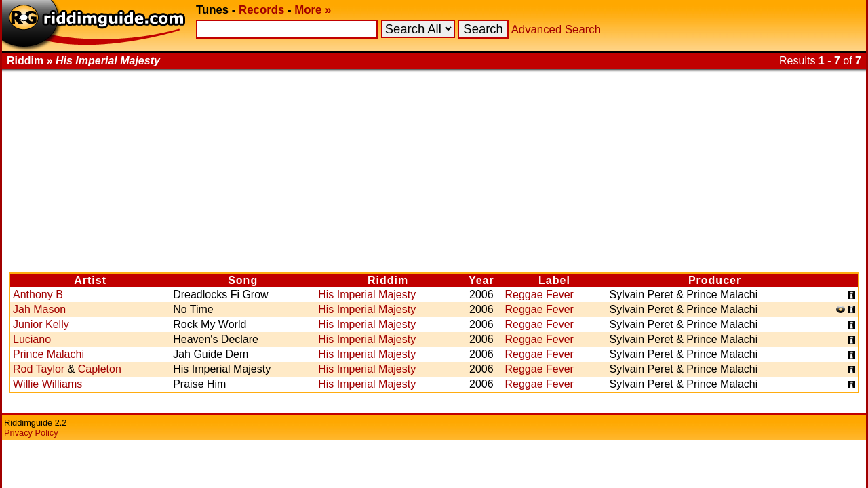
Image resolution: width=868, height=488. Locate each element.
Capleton (100, 369)
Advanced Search (556, 29)
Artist (90, 280)
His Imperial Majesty (367, 294)
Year (481, 280)
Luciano (32, 339)
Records (261, 10)
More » (313, 10)
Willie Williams (47, 384)
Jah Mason (39, 309)
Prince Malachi (48, 354)
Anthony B (38, 294)
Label (554, 280)
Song (243, 280)
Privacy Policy (31, 433)
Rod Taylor (39, 369)
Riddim (388, 280)
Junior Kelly (41, 324)
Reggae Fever (539, 294)
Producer (715, 280)
